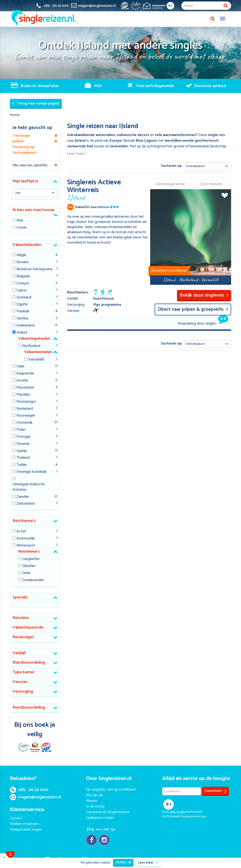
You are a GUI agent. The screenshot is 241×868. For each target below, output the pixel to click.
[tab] (35, 182)
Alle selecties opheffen (30, 165)
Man (20, 221)
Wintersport (26, 546)
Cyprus (22, 291)
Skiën (26, 573)
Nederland (25, 409)
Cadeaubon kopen (100, 818)
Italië (20, 367)
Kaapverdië (25, 374)
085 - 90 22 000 (29, 790)
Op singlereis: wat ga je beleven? (111, 790)
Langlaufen (31, 559)
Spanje (22, 451)
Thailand (23, 458)
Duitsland (24, 298)
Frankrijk (23, 311)
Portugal (23, 437)
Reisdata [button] (21, 618)
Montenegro (26, 402)
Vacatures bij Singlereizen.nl (107, 812)
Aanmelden (216, 791)
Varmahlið (36, 360)
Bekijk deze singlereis (204, 295)
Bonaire (22, 262)
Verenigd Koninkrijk (31, 472)
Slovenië (23, 444)
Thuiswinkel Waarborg (35, 747)
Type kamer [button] (24, 672)
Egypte (22, 304)
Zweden (23, 497)
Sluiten (123, 862)
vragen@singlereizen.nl (35, 797)
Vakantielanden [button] (27, 245)
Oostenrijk (24, 423)
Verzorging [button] (23, 691)
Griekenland (26, 326)
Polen (21, 430)
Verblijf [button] (19, 653)
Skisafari (29, 566)
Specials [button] (20, 597)
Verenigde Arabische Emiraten (29, 487)
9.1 (170, 6)
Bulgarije (23, 276)
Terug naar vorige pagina (36, 103)
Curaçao (23, 283)
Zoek (226, 6)
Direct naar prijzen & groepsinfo (193, 309)
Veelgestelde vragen (26, 830)
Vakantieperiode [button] (28, 627)
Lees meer (148, 863)
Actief (21, 532)
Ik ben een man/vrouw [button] (34, 210)
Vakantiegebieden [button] (34, 339)
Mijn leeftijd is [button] (25, 181)
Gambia (22, 319)
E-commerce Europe (24, 747)
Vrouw (22, 228)
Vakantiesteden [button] (38, 352)
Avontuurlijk (26, 539)
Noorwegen (26, 416)
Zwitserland (26, 504)
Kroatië (22, 381)
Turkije (22, 465)
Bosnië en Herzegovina (34, 269)
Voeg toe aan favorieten (225, 195)
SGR (46, 747)
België (21, 255)
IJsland (22, 333)
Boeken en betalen (24, 824)
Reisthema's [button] (24, 521)
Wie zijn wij (94, 795)
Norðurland (31, 346)
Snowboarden (33, 580)
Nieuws (92, 801)
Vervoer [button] (20, 682)
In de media (95, 806)
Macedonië (25, 388)
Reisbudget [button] (23, 637)
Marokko (23, 395)
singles (178, 812)
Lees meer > (77, 154)
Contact (16, 818)
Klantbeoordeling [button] (29, 663)
